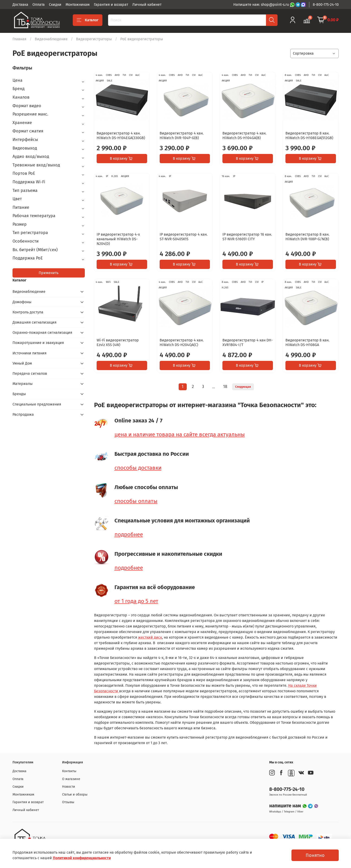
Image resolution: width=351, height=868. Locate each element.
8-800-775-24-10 (326, 5)
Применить (49, 273)
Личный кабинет (147, 5)
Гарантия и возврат (111, 5)
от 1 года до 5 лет (136, 601)
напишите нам (286, 806)
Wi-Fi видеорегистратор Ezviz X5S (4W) (118, 342)
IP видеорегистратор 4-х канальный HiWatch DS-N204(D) (118, 239)
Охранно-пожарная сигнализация (42, 333)
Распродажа (23, 414)
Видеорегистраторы (94, 39)
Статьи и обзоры (75, 795)
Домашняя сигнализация (35, 322)
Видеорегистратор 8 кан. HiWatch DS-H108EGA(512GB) (309, 136)
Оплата (39, 5)
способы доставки (138, 468)
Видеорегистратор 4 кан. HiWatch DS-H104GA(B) (244, 136)
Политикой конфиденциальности (82, 858)
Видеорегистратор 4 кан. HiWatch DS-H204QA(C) (182, 342)
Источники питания (30, 353)
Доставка (20, 5)
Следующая (243, 387)
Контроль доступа (28, 312)
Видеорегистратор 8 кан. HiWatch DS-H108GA (307, 342)
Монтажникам (78, 5)
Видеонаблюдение (51, 39)
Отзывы (68, 802)
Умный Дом (22, 363)
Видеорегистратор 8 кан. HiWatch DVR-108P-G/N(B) (307, 237)
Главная (19, 39)
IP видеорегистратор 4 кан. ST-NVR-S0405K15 (184, 237)
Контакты (69, 771)
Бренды (19, 394)
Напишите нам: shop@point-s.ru (262, 5)
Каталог (88, 20)
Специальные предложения (37, 404)
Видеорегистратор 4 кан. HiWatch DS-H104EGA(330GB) (121, 136)
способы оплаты (136, 501)
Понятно (315, 855)
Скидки (55, 5)
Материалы (23, 384)
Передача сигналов (30, 373)
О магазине (71, 779)
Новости (69, 787)
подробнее (129, 534)
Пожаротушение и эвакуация (38, 343)
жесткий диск (150, 637)
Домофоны (22, 302)
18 (225, 387)
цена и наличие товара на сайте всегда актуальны (180, 434)
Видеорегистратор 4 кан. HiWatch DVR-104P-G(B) (182, 136)
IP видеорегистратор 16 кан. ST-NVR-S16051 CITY (247, 237)
